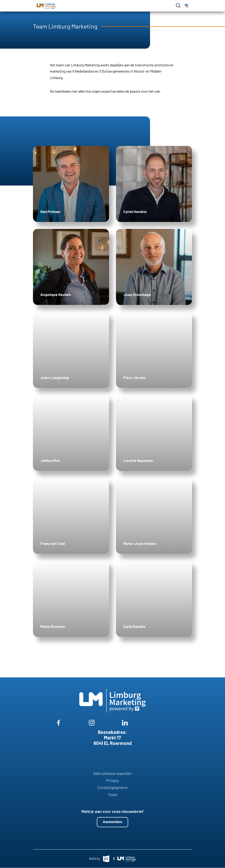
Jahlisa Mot (50, 460)
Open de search (178, 6)
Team (113, 794)
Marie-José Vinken (139, 543)
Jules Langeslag (55, 377)
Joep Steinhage (137, 294)
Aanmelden (112, 822)
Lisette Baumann (138, 460)
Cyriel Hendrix (135, 211)
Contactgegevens (113, 787)
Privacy (112, 780)
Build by (95, 858)
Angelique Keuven (56, 294)
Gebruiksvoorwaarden (112, 773)
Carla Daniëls (134, 626)
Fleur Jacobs (135, 377)
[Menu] (186, 6)
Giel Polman (50, 211)
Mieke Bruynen (53, 626)
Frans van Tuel (53, 543)
